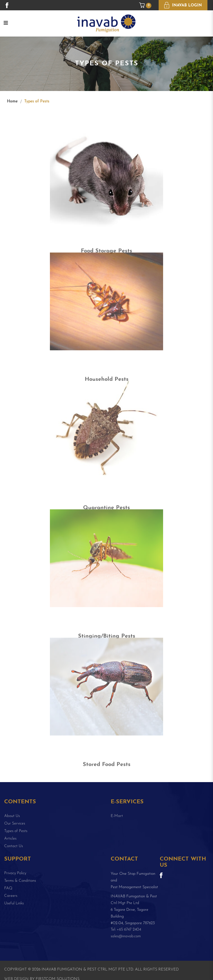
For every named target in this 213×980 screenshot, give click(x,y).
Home (12, 101)
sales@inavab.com (126, 936)
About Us (12, 816)
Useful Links (14, 903)
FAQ (8, 888)
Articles (10, 839)
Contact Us (14, 846)
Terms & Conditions (20, 881)
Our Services (15, 824)
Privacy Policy (15, 873)
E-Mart (117, 816)
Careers (11, 896)
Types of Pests (37, 101)
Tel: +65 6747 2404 (126, 930)
